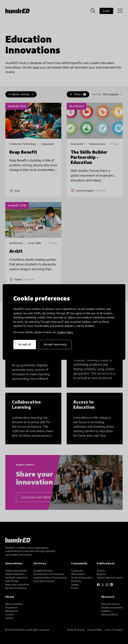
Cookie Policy (65, 332)
